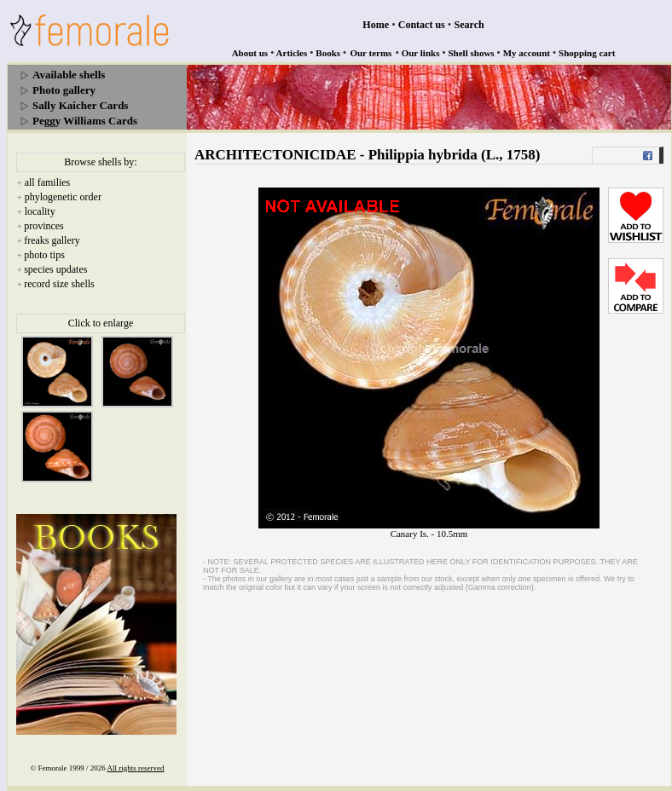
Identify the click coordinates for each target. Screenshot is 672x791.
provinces (44, 226)
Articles (292, 53)
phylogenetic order (63, 197)
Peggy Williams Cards (85, 121)
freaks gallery (52, 240)
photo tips (44, 255)
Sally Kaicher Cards (80, 105)
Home (376, 25)
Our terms (371, 53)
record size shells (59, 284)
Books (328, 53)
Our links (421, 53)
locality (40, 211)
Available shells (69, 75)
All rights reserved (136, 768)
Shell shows (472, 53)
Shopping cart (587, 53)
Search (469, 25)
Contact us (422, 25)
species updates (55, 269)
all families (48, 182)
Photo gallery (64, 90)
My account (527, 53)
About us (250, 53)
